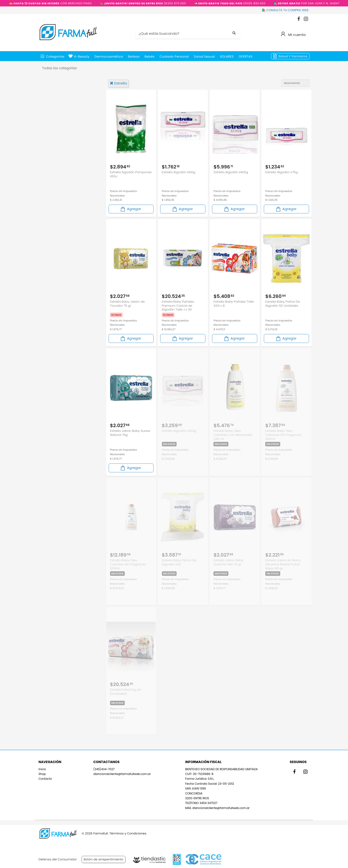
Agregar (130, 208)
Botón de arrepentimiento (104, 859)
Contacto (45, 777)
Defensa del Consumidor (58, 859)
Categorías (55, 57)
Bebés (150, 57)
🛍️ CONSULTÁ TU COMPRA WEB (285, 10)
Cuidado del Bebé (62, 136)
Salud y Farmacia (293, 56)
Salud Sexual (204, 57)
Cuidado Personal (174, 57)
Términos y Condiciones (128, 833)
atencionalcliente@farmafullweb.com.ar (122, 772)
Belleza (134, 57)
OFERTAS (246, 57)
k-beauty (82, 57)
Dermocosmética (109, 57)
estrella (118, 83)
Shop (42, 772)
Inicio (42, 767)
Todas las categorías (59, 68)
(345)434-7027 (104, 767)
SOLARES (227, 57)
